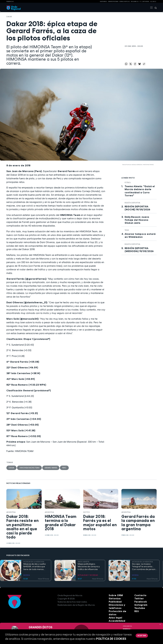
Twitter (138, 599)
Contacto (140, 595)
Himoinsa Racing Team (29, 468)
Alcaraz (153, 1)
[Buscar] (155, 8)
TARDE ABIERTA (83, 561)
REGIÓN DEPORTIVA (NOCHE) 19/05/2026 (137, 208)
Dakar (9, 17)
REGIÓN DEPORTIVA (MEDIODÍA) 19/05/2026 (139, 250)
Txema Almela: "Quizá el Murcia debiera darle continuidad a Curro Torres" (140, 191)
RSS (136, 611)
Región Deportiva (132, 203)
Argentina (11, 512)
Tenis (127, 230)
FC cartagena (144, 1)
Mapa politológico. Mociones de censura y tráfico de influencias (89, 566)
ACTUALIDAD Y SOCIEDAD (88, 575)
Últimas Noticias (125, 1)
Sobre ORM (115, 595)
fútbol (128, 182)
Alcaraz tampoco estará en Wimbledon (140, 235)
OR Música (127, 629)
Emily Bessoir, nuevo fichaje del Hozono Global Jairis (137, 220)
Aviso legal (115, 615)
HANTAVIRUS (103, 1)
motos (86, 512)
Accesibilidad (116, 618)
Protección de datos (120, 611)
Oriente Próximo (113, 1)
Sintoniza (114, 599)
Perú (64, 468)
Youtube (139, 608)
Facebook (140, 602)
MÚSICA (27, 575)
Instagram (140, 605)
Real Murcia (135, 1)
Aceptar (142, 635)
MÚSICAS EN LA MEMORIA (34, 561)
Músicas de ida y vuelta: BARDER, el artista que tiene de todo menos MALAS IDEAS (35, 567)
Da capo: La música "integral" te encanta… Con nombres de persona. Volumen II (145, 567)
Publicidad (114, 602)
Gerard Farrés (51, 468)
